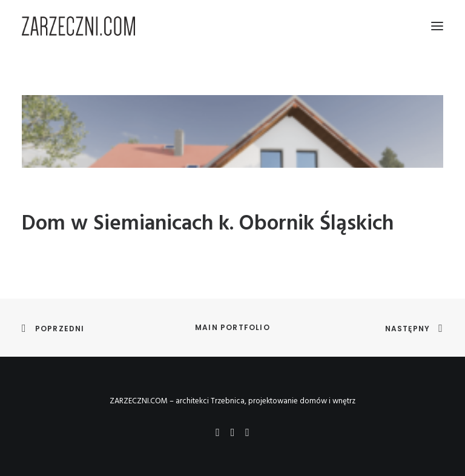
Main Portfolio (232, 327)
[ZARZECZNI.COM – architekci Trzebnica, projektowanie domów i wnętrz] (78, 26)
